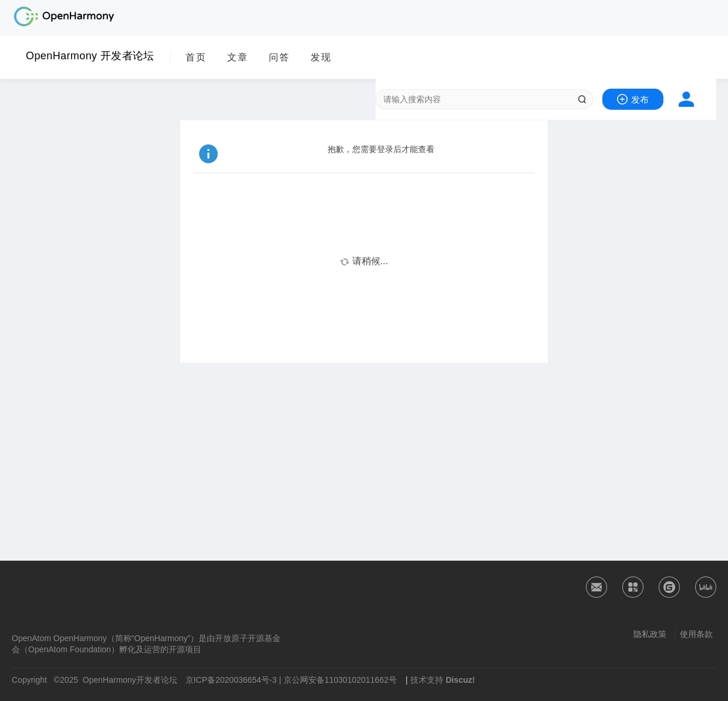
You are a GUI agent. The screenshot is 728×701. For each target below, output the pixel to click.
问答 (279, 57)
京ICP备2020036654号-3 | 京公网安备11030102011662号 (291, 680)
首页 (196, 57)
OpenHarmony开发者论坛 (130, 680)
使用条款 (696, 634)
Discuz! (460, 680)
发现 (321, 57)
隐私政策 (650, 634)
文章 (238, 57)
